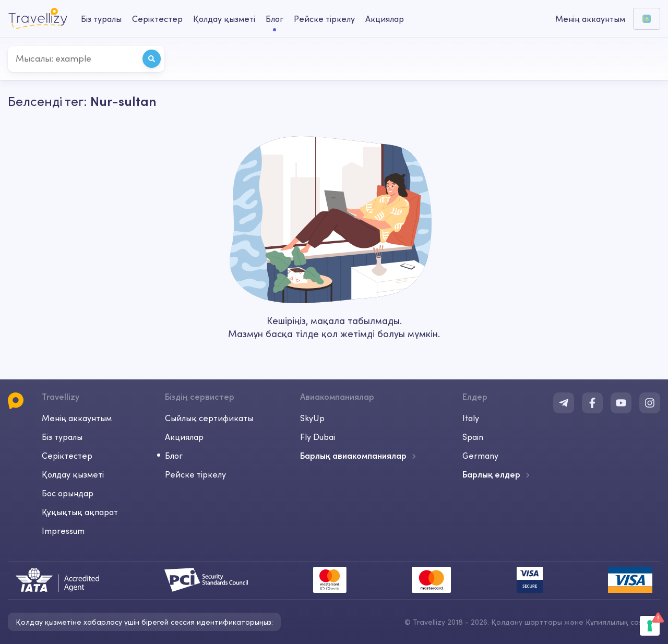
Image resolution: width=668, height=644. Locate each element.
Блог (174, 456)
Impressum (63, 531)
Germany (480, 456)
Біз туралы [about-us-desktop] (101, 19)
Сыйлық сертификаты (209, 418)
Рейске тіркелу (195, 474)
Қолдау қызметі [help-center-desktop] (224, 19)
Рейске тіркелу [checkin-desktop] (324, 19)
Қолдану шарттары (528, 622)
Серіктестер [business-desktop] (157, 19)
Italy (471, 418)
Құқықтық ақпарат (80, 512)
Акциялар (385, 19)
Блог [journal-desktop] (275, 19)
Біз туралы (62, 437)
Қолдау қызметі (73, 474)
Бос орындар (68, 493)
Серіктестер (67, 456)
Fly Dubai (318, 437)
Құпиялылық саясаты (623, 622)
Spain (473, 437)
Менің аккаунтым (77, 418)
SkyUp (312, 418)
